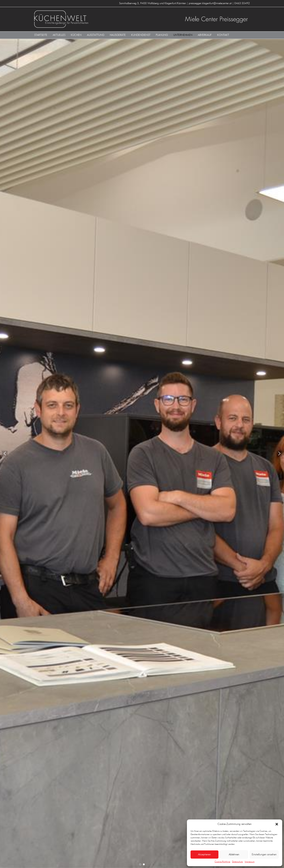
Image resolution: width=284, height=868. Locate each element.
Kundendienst (141, 35)
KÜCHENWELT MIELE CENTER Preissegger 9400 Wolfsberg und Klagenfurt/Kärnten (87, 19)
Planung (162, 35)
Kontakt (223, 35)
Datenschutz (237, 862)
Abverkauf (205, 35)
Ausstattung (96, 35)
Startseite (41, 35)
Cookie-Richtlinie (222, 862)
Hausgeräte (118, 35)
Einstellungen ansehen (264, 855)
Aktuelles (59, 35)
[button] (277, 824)
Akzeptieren (204, 855)
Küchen (76, 35)
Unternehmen (183, 35)
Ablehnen (234, 855)
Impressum (250, 862)
